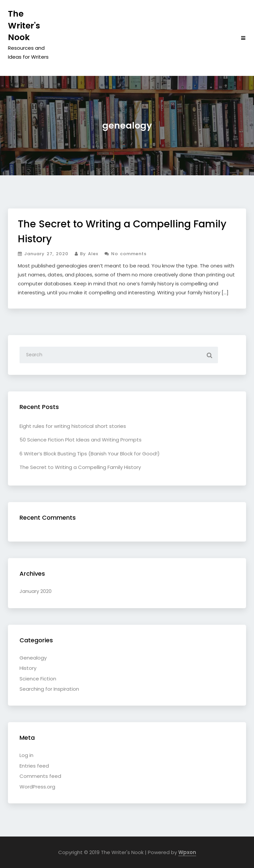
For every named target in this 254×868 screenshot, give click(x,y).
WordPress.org (37, 787)
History (28, 668)
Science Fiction (38, 679)
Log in (26, 755)
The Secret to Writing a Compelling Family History (80, 467)
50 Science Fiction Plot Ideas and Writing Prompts (81, 440)
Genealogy (33, 658)
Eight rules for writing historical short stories (73, 426)
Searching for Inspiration (49, 689)
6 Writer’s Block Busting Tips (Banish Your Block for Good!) (90, 454)
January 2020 (36, 591)
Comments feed (40, 776)
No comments (126, 254)
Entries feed (34, 766)
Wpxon (187, 852)
